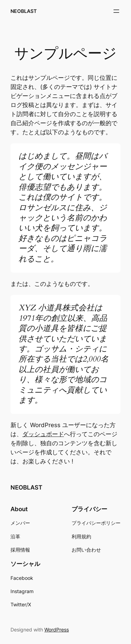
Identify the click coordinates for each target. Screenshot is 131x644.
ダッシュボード (43, 434)
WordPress (57, 630)
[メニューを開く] (116, 11)
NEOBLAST (24, 11)
